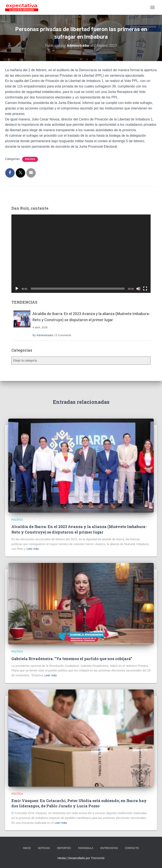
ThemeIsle (98, 858)
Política (30, 159)
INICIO (27, 848)
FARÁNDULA (86, 848)
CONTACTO (132, 848)
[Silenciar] (138, 289)
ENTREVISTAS (109, 848)
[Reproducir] (17, 289)
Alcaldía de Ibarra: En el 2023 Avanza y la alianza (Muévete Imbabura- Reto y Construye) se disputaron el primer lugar (79, 529)
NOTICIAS (44, 848)
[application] (81, 254)
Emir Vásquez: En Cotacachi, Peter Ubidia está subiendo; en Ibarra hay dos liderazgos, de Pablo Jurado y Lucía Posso (79, 803)
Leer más (33, 549)
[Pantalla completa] (145, 289)
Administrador (45, 335)
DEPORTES (64, 848)
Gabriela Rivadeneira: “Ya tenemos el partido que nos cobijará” (72, 659)
